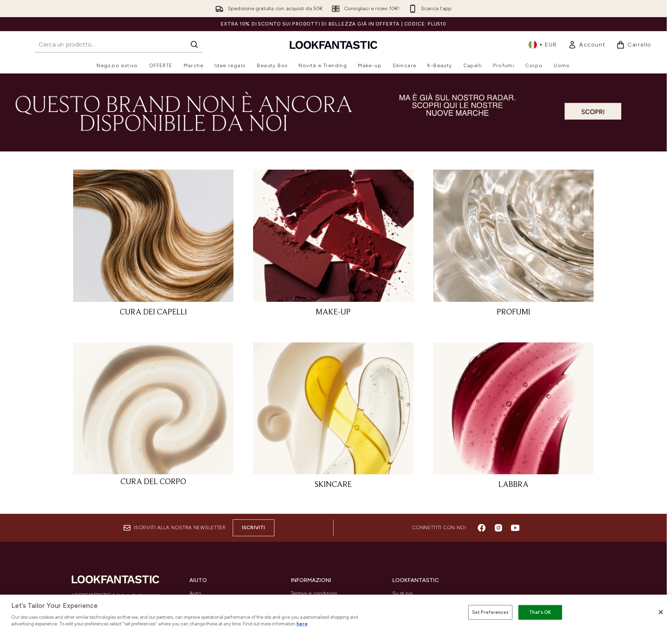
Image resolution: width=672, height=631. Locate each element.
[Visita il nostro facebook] (482, 528)
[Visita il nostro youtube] (515, 528)
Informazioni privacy (315, 610)
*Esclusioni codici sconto (321, 627)
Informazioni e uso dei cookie (326, 619)
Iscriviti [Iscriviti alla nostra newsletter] (254, 528)
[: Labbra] (514, 419)
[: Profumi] (514, 246)
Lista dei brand (410, 602)
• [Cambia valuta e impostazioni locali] (543, 45)
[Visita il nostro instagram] (498, 528)
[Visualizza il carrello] (634, 45)
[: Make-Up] (333, 246)
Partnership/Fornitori (416, 627)
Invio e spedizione (312, 602)
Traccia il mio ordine (213, 627)
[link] (587, 45)
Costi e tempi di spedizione (222, 610)
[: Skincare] (333, 419)
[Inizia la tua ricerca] (119, 44)
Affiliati (400, 619)
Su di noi (403, 593)
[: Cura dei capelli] (153, 246)
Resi (194, 602)
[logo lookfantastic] (334, 45)
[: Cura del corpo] (153, 419)
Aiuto (195, 593)
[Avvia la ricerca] (194, 44)
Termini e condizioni (314, 593)
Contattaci (202, 619)
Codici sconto (409, 610)
